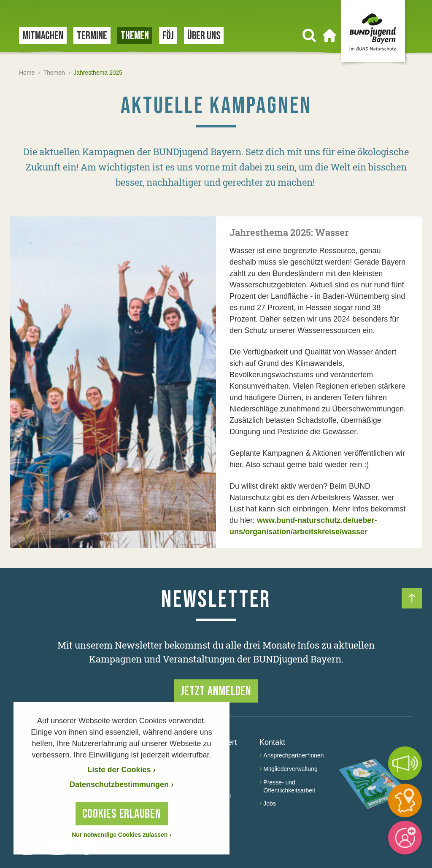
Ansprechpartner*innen (293, 755)
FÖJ (168, 36)
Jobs (270, 803)
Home (27, 73)
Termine (92, 36)
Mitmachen (43, 36)
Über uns (204, 36)
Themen (135, 36)
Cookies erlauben (122, 814)
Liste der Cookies (121, 770)
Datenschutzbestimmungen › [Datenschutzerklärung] (121, 784)
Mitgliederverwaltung (290, 769)
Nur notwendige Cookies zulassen (121, 835)
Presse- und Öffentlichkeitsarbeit (289, 786)
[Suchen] (309, 35)
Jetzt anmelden (216, 691)
